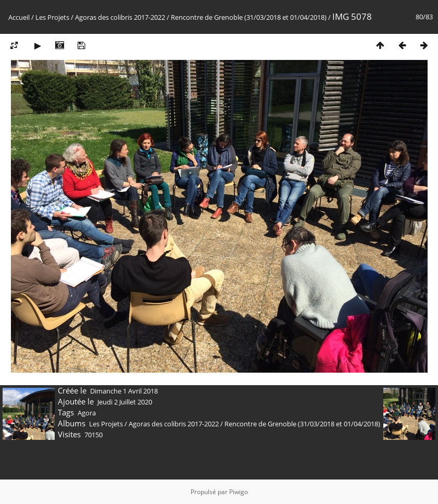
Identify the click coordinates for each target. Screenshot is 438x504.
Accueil (19, 17)
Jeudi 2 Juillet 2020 (125, 402)
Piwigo (239, 492)
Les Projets (52, 17)
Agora (87, 413)
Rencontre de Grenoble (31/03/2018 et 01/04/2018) (249, 17)
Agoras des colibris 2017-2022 (120, 17)
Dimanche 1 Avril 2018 (124, 391)
